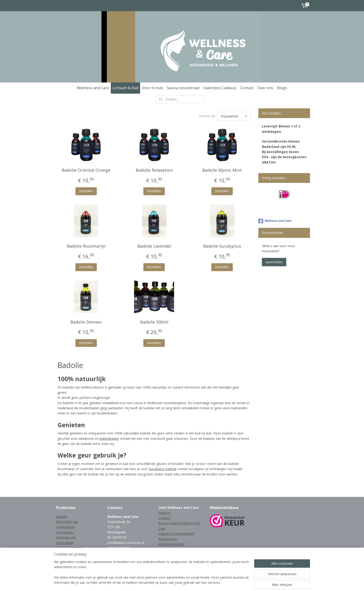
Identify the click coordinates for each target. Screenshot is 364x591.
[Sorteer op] (234, 116)
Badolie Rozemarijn (86, 246)
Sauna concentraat (183, 88)
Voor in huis (153, 88)
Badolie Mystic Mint (222, 170)
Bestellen (86, 191)
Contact (247, 88)
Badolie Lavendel (154, 246)
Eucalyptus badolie (163, 469)
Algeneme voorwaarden (177, 534)
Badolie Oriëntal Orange (86, 170)
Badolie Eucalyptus (222, 246)
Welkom (165, 513)
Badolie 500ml (154, 322)
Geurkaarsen (66, 527)
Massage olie (66, 537)
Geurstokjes (65, 532)
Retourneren (168, 539)
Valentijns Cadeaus (220, 88)
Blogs (282, 88)
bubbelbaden (109, 439)
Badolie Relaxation (154, 170)
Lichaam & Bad (125, 88)
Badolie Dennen (86, 322)
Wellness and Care (93, 88)
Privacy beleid (169, 523)
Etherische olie (67, 522)
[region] (151, 573)
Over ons (265, 88)
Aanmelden (274, 262)
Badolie (62, 517)
